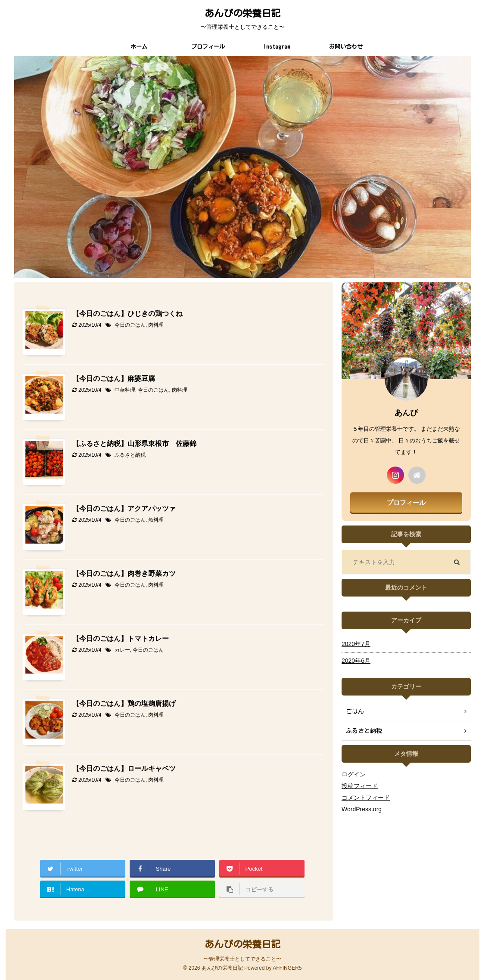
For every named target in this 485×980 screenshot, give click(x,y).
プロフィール (208, 47)
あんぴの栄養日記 (242, 13)
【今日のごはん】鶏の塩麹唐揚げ (124, 703)
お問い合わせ (346, 47)
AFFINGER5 (287, 968)
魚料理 (156, 520)
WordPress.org (362, 809)
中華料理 (125, 390)
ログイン (354, 774)
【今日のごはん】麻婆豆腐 (114, 379)
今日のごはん (130, 325)
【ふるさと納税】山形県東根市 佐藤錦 (134, 444)
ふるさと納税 (130, 455)
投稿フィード (360, 786)
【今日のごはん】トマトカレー (121, 638)
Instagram (277, 47)
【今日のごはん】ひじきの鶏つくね (127, 314)
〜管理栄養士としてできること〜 (242, 959)
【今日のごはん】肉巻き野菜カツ (124, 573)
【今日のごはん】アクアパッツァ (124, 509)
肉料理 (156, 325)
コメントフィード (366, 798)
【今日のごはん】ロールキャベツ (124, 768)
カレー (122, 650)
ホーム (139, 47)
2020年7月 (356, 644)
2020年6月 (356, 661)
